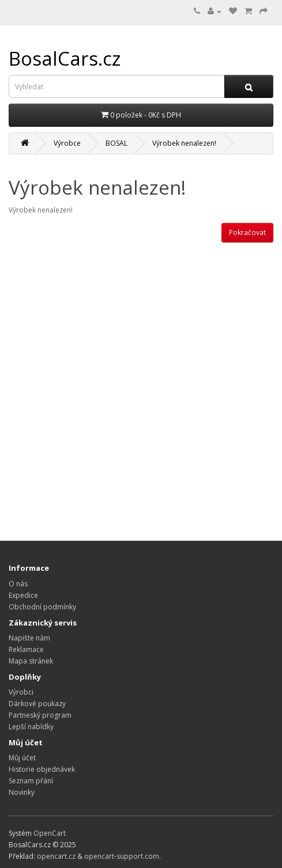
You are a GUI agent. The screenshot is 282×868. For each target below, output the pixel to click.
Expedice (23, 595)
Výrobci (21, 692)
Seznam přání (31, 781)
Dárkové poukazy (37, 704)
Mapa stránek (31, 661)
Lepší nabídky (31, 727)
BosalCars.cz (65, 58)
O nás (18, 584)
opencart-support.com (122, 856)
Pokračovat (247, 232)
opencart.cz (56, 856)
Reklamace (26, 649)
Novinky (22, 792)
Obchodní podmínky (42, 607)
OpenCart (50, 833)
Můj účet (22, 758)
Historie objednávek (42, 769)
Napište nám (29, 638)
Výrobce (67, 143)
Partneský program (40, 715)
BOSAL (116, 143)
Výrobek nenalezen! (184, 143)
